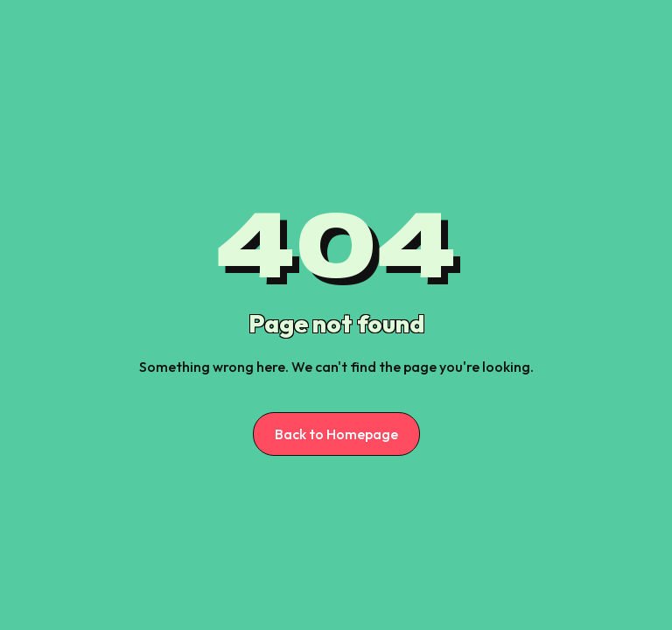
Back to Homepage (336, 434)
